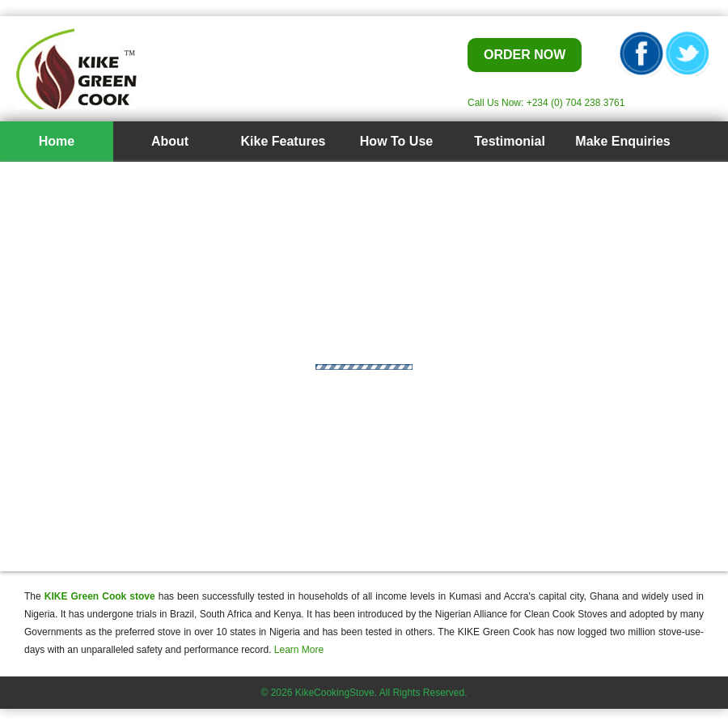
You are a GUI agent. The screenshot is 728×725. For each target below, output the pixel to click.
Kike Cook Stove (178, 69)
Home (57, 141)
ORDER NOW (525, 55)
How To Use (396, 141)
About (170, 141)
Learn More (299, 650)
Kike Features (284, 141)
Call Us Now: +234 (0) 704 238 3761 (546, 103)
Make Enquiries (622, 141)
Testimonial (510, 141)
